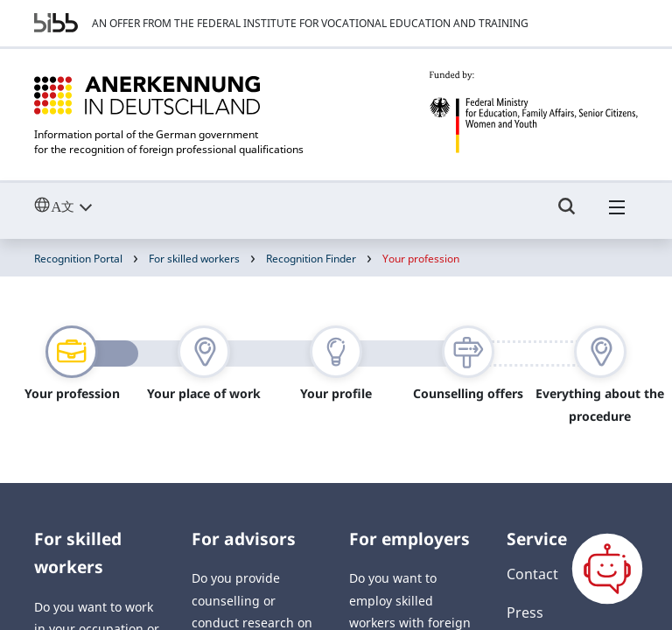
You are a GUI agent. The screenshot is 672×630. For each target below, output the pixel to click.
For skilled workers (194, 259)
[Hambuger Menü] (617, 214)
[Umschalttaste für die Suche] (567, 214)
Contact (532, 574)
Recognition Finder (311, 259)
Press (525, 612)
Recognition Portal (78, 259)
